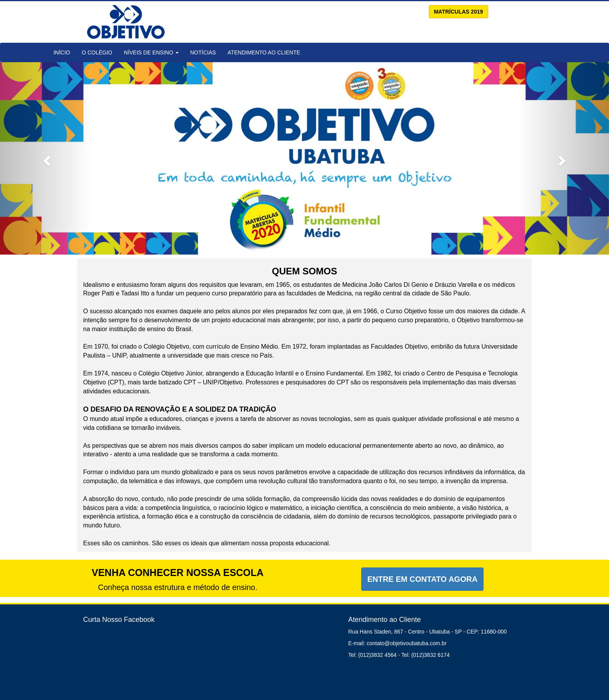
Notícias (203, 52)
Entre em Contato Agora (423, 579)
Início (62, 52)
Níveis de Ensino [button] (151, 52)
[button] (46, 158)
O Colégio (97, 52)
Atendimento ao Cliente (264, 52)
